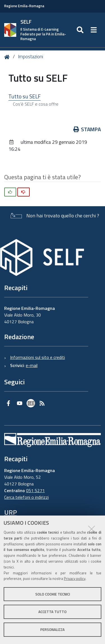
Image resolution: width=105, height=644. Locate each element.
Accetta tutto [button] (53, 612)
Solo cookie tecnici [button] (53, 594)
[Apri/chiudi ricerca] (81, 30)
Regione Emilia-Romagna (24, 6)
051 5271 (35, 490)
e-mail (32, 365)
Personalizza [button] (53, 630)
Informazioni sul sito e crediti (38, 357)
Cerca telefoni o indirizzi (26, 497)
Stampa (87, 129)
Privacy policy (75, 579)
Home (8, 57)
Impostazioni (31, 57)
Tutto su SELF (25, 96)
